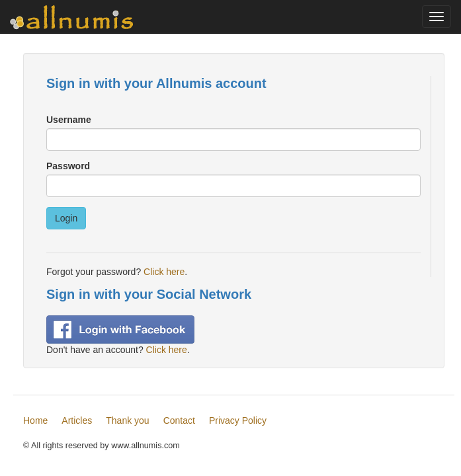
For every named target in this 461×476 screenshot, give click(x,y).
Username (69, 120)
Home (35, 420)
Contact (179, 420)
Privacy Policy (238, 420)
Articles (77, 420)
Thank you (127, 420)
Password (68, 166)
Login (66, 218)
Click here (164, 272)
